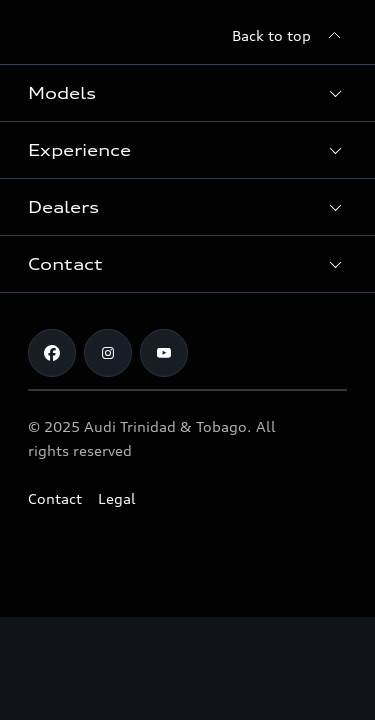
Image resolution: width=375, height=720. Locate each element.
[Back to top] (289, 36)
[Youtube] (164, 353)
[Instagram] (108, 353)
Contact (55, 498)
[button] (187, 93)
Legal (117, 498)
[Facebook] (52, 353)
